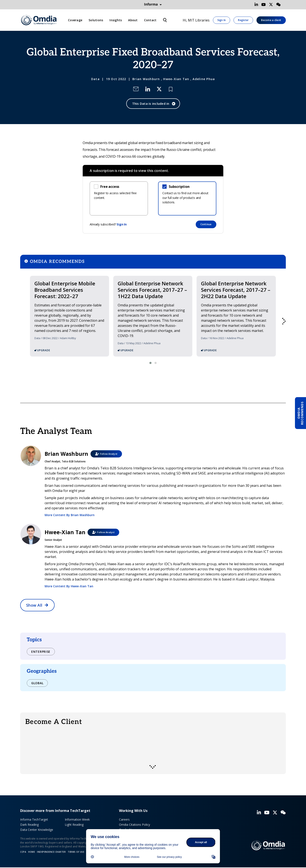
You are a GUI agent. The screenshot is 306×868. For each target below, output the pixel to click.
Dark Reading (29, 825)
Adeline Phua (204, 79)
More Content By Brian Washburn (70, 515)
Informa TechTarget (34, 819)
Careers (124, 819)
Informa (153, 4)
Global (37, 683)
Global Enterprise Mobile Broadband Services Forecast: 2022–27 (65, 290)
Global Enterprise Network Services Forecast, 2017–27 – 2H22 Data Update (236, 290)
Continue (206, 224)
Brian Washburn (146, 79)
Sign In (222, 20)
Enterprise (41, 652)
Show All (34, 605)
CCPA (23, 852)
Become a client (271, 20)
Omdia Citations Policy (135, 825)
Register (243, 20)
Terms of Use (76, 852)
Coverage (75, 20)
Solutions (96, 20)
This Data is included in (151, 103)
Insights (116, 20)
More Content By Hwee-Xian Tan (69, 586)
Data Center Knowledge (37, 830)
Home (32, 852)
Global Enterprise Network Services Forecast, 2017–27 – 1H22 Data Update (152, 290)
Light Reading (74, 825)
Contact (150, 20)
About (133, 20)
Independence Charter (51, 852)
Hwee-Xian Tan (176, 79)
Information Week (77, 819)
